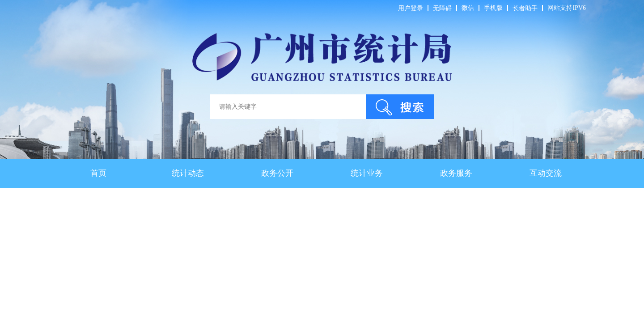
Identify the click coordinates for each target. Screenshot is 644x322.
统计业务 (367, 173)
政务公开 (277, 173)
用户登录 (411, 8)
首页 (98, 173)
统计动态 (188, 173)
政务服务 (456, 173)
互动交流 (546, 173)
